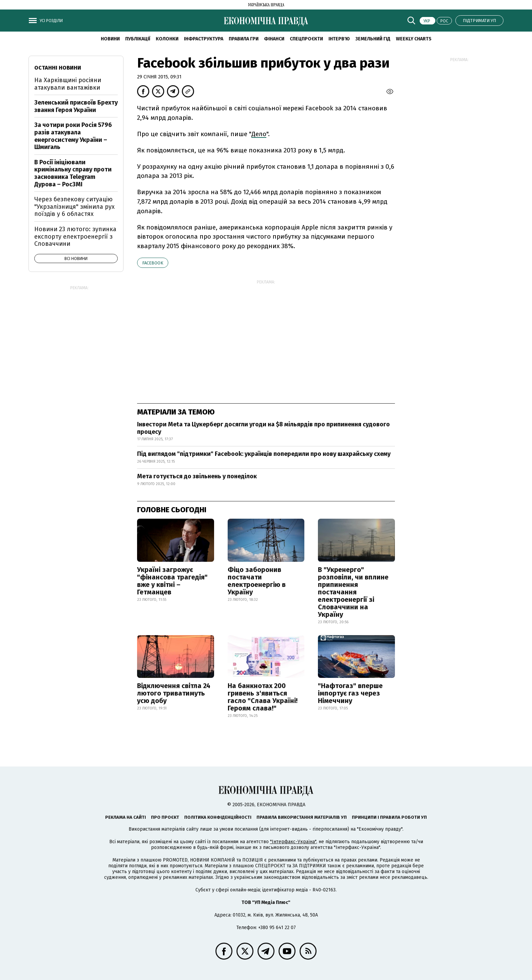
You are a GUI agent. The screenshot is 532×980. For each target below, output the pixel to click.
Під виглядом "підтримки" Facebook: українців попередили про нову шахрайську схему (264, 454)
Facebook (153, 263)
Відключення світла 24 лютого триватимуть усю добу (174, 693)
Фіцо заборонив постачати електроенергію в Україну (257, 581)
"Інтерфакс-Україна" (293, 842)
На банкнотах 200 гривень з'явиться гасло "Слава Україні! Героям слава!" (263, 697)
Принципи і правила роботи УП (389, 817)
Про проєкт (165, 817)
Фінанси (274, 39)
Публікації (138, 39)
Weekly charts (414, 39)
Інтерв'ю (339, 39)
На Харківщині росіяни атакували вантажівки (68, 84)
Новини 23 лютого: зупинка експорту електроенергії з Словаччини (75, 236)
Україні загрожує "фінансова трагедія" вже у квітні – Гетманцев (172, 581)
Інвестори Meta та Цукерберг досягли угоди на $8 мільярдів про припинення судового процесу (263, 428)
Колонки (167, 39)
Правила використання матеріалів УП (302, 817)
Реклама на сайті (126, 817)
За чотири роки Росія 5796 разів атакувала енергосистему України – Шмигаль (73, 136)
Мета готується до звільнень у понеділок (197, 476)
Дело (259, 134)
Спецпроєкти (306, 39)
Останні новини (58, 68)
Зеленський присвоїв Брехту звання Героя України (76, 106)
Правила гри (244, 39)
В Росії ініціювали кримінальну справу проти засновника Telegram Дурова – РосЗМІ (73, 173)
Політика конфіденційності (218, 817)
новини (110, 39)
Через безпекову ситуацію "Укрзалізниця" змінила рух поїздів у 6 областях (74, 207)
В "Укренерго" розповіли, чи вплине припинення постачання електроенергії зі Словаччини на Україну (353, 592)
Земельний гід (373, 39)
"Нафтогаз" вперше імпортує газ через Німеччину (350, 693)
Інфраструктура (204, 39)
